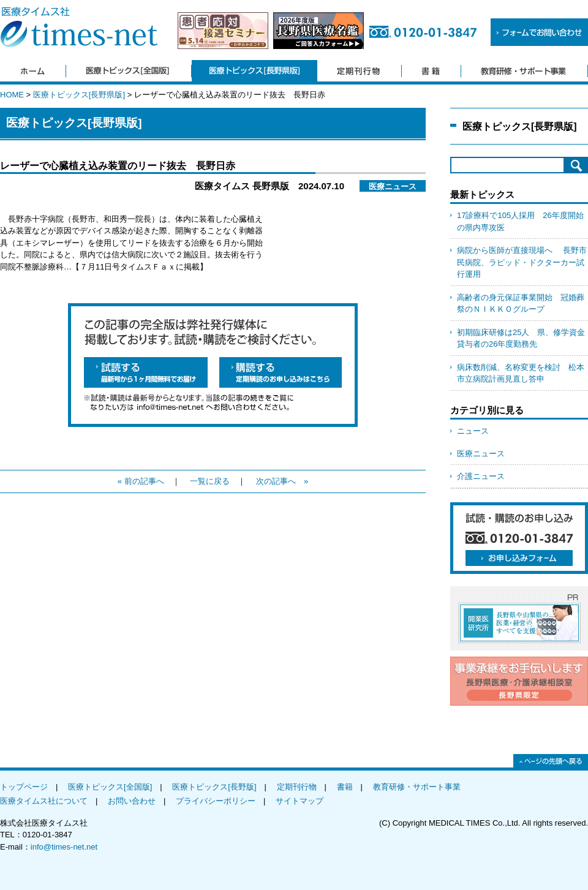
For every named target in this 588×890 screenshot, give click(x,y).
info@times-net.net (64, 847)
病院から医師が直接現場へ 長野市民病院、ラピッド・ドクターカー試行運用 (522, 262)
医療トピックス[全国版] (110, 787)
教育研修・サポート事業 (417, 787)
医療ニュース (481, 454)
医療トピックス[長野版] (214, 787)
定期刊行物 (297, 787)
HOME (12, 95)
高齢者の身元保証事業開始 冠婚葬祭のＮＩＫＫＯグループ (521, 304)
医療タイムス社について (44, 801)
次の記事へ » (282, 481)
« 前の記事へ (141, 481)
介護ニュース (481, 476)
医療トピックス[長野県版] (79, 95)
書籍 (345, 787)
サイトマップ (300, 801)
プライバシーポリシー (216, 801)
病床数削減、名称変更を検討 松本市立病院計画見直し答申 (521, 373)
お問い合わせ (132, 801)
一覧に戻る (210, 481)
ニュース (473, 431)
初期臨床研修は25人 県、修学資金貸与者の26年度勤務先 (521, 338)
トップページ (24, 787)
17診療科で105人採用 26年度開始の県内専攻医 (520, 221)
